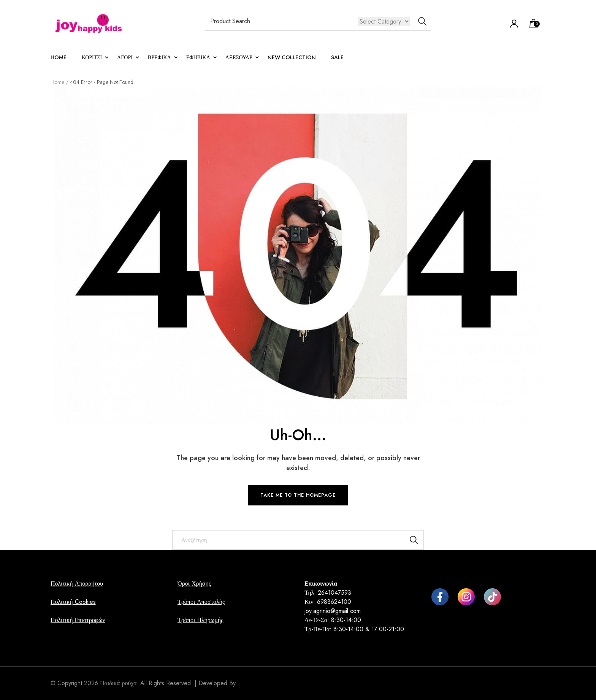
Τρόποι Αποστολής (201, 602)
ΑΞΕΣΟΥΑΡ (239, 57)
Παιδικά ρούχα (118, 683)
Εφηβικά (198, 57)
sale (337, 57)
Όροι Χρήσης (194, 584)
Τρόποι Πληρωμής (200, 620)
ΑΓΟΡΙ (125, 57)
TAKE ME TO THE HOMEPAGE (298, 495)
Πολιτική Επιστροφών (78, 620)
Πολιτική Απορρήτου (77, 584)
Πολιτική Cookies (73, 602)
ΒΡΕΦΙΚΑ (159, 57)
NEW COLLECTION (292, 57)
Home (59, 57)
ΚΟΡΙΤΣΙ (92, 57)
